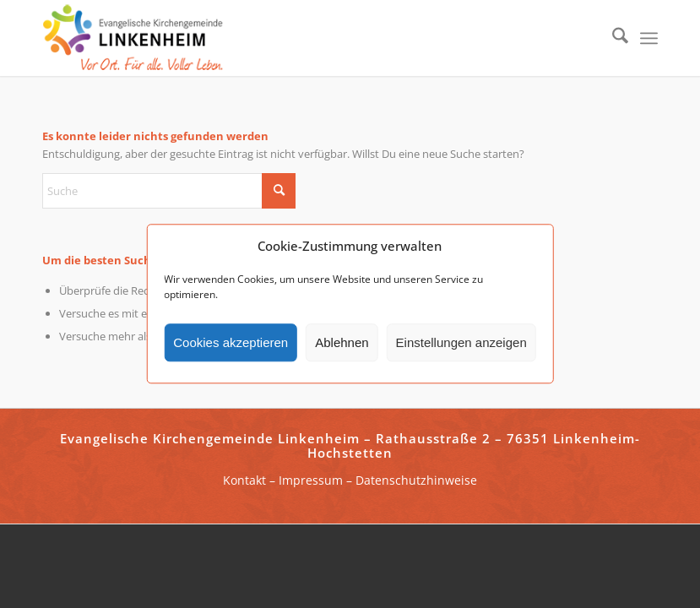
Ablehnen (342, 342)
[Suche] (612, 38)
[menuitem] (612, 38)
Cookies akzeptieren (231, 342)
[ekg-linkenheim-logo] (137, 38)
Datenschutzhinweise (416, 480)
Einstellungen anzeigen (461, 342)
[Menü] (649, 38)
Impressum (311, 480)
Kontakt (244, 480)
